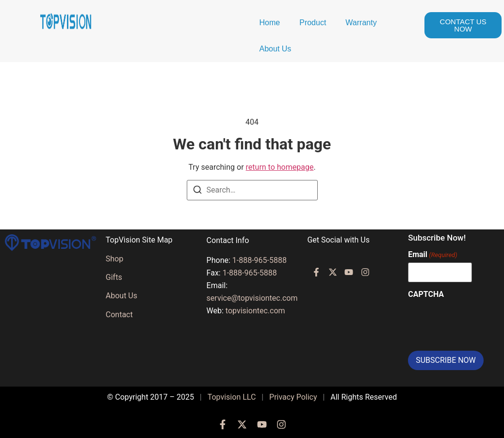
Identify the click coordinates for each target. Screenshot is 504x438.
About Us (276, 49)
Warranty (361, 23)
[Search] (197, 191)
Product (313, 23)
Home (270, 23)
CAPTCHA (426, 294)
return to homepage (280, 167)
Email (432, 255)
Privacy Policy (293, 397)
